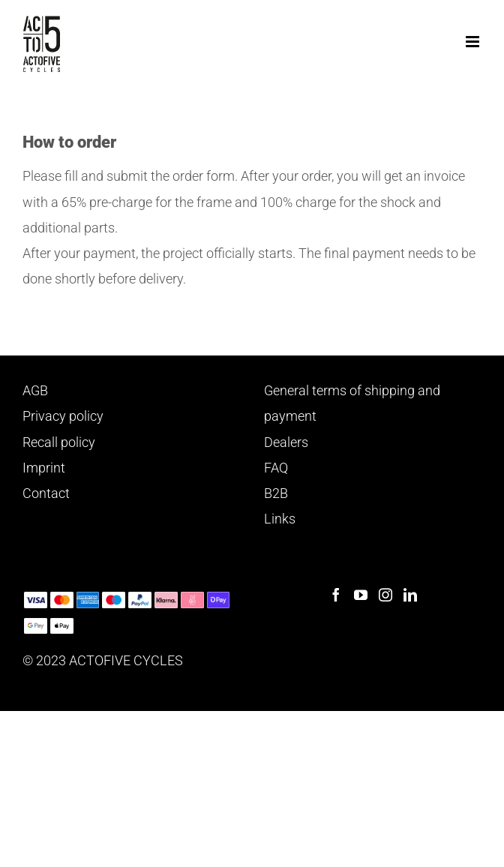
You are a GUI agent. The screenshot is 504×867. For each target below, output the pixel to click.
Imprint (44, 468)
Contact (46, 493)
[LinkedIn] (410, 595)
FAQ (276, 468)
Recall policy (59, 442)
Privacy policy (63, 416)
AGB (35, 390)
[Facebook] (336, 595)
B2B (276, 493)
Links (280, 519)
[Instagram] (385, 595)
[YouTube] (361, 595)
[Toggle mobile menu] (474, 42)
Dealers (286, 442)
